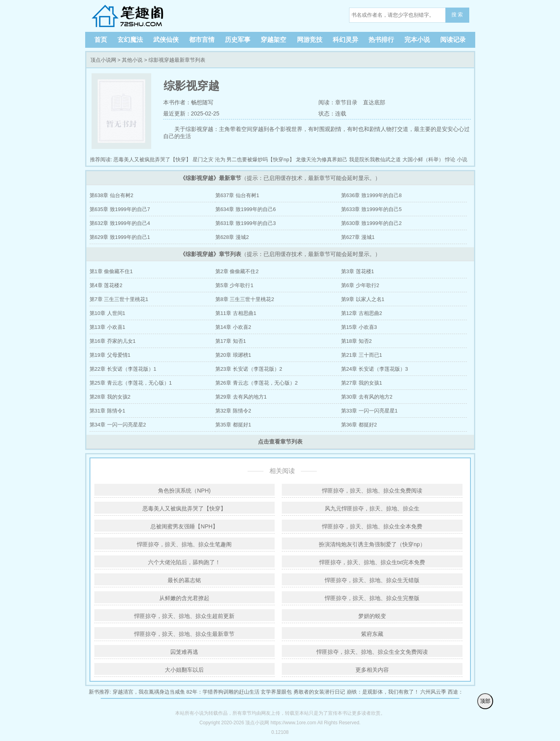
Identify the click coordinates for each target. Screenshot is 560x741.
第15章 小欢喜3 (359, 327)
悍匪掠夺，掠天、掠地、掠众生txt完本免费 (372, 562)
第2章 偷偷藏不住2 (237, 271)
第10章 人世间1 (107, 313)
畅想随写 (202, 102)
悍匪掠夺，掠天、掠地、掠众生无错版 (372, 580)
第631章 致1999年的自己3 (246, 223)
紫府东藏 (372, 634)
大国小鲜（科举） (423, 159)
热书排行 (381, 40)
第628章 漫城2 (232, 237)
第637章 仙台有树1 (237, 195)
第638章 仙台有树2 (112, 195)
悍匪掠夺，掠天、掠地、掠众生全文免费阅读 (372, 652)
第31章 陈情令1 (107, 411)
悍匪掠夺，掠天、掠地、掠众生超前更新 (184, 616)
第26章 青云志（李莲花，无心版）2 (257, 383)
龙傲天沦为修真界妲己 (322, 159)
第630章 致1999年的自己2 (371, 223)
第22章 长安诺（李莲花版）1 (123, 369)
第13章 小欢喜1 (107, 327)
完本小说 (417, 40)
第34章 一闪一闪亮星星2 (118, 425)
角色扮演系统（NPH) (184, 491)
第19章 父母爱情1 (110, 355)
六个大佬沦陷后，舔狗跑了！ (184, 562)
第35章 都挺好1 (233, 425)
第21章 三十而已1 (362, 355)
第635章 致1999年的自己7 (120, 209)
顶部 (485, 701)
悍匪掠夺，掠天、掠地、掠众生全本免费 (372, 526)
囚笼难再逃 (184, 652)
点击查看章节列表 (280, 442)
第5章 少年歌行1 (234, 285)
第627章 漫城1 (358, 237)
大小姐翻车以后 (184, 670)
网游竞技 (310, 40)
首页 (101, 40)
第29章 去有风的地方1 (241, 397)
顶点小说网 (141, 16)
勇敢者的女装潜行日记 (319, 692)
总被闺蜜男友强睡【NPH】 (184, 526)
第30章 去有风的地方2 (367, 397)
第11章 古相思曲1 (236, 313)
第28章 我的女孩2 (110, 397)
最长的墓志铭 (184, 580)
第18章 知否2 (356, 341)
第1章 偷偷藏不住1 (111, 271)
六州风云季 (433, 692)
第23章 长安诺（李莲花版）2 (249, 369)
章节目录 (346, 102)
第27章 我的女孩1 (362, 383)
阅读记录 (453, 40)
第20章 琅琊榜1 (233, 355)
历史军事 (238, 40)
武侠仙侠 (166, 40)
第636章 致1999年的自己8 (371, 195)
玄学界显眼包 (276, 692)
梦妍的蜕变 (372, 616)
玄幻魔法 (130, 40)
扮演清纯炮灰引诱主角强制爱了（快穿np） (372, 544)
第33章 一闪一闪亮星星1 (369, 411)
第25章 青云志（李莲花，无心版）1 (131, 383)
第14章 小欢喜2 (233, 327)
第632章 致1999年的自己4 (120, 223)
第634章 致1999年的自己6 (246, 209)
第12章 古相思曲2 (362, 313)
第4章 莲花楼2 (106, 285)
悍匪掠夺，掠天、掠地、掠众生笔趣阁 (184, 544)
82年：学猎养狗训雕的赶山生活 (223, 692)
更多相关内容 (372, 670)
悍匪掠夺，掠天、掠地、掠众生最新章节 (184, 634)
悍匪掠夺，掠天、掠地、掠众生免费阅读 (372, 491)
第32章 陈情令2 (233, 411)
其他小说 (132, 60)
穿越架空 (273, 40)
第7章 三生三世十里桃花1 (119, 299)
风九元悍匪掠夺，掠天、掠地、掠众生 (372, 508)
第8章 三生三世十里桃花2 (245, 299)
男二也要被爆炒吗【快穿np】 (260, 159)
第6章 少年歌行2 (360, 285)
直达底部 (374, 102)
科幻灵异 (345, 40)
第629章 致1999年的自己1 (120, 237)
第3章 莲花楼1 (358, 271)
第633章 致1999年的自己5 (371, 209)
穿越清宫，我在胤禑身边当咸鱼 (149, 692)
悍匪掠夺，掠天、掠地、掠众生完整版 (372, 598)
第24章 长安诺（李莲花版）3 (375, 369)
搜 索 (457, 15)
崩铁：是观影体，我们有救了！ (383, 692)
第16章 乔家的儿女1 (113, 341)
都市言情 (202, 40)
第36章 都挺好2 (359, 425)
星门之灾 (203, 159)
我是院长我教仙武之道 (375, 159)
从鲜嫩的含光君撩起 (184, 598)
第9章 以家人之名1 (363, 299)
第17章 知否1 (231, 341)
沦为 (220, 159)
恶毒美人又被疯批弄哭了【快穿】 (152, 159)
